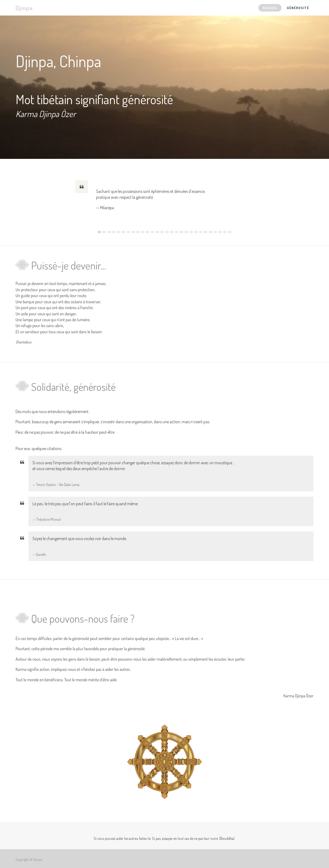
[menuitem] (270, 8)
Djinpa (24, 8)
